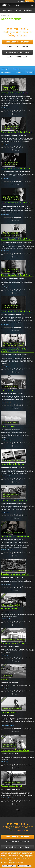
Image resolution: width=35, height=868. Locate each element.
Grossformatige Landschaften (15, 574)
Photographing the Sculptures (15, 750)
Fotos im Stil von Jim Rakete (14, 93)
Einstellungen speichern (24, 866)
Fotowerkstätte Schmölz (12, 786)
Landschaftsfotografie (6, 402)
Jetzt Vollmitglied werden (17, 42)
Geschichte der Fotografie (7, 550)
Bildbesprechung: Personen (14, 500)
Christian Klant (8, 390)
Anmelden (21, 1)
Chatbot (5, 863)
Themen (4, 10)
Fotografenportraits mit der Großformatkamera (14, 350)
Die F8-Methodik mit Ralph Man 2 (16, 311)
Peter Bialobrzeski (9, 712)
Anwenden (29, 72)
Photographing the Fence (13, 643)
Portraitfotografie (5, 108)
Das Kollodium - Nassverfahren (16, 536)
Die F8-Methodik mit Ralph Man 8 (16, 132)
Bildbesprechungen (5, 512)
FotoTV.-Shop (28, 10)
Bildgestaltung (4, 655)
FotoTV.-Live (18, 10)
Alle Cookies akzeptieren (9, 866)
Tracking (5, 859)
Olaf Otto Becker (9, 426)
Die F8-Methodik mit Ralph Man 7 (16, 168)
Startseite (4, 15)
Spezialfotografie (5, 688)
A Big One (5, 679)
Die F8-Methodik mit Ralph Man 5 (16, 239)
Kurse (10, 10)
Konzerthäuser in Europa (12, 464)
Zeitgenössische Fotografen (7, 726)
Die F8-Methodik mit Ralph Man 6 (16, 203)
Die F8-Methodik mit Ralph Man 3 (16, 275)
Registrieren (29, 1)
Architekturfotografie (6, 476)
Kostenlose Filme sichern (18, 52)
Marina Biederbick (9, 609)
